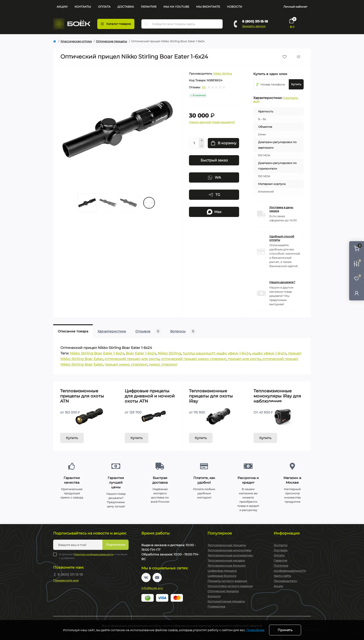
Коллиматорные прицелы (226, 601)
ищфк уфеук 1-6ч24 (269, 353)
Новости (235, 7)
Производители (285, 581)
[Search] (146, 24)
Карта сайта (282, 576)
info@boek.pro (152, 588)
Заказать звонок (254, 26)
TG (214, 195)
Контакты (83, 7)
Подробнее (255, 630)
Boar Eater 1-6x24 (141, 353)
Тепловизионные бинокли (227, 566)
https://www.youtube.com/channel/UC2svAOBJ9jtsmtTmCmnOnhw (157, 578)
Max (214, 212)
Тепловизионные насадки (226, 560)
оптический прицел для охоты (132, 359)
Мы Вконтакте (208, 7)
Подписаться (115, 545)
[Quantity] (194, 143)
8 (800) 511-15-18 (255, 21)
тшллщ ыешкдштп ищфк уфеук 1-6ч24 (216, 353)
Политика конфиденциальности (93, 554)
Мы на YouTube (176, 7)
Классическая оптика (76, 41)
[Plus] (202, 141)
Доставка (126, 7)
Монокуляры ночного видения (230, 586)
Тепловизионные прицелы (227, 545)
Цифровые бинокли (222, 576)
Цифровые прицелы (222, 571)
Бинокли (214, 596)
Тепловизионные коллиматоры (230, 555)
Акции (62, 7)
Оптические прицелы (111, 41)
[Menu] (116, 24)
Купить (72, 438)
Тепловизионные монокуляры (229, 550)
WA (214, 177)
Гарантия (149, 7)
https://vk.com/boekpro (146, 578)
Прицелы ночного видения (227, 581)
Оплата (104, 7)
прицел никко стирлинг (126, 364)
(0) (204, 87)
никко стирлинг (163, 364)
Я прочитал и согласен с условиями (93, 556)
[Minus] (202, 146)
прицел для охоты (244, 359)
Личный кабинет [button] (295, 7)
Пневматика (216, 606)
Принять (285, 630)
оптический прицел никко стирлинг (194, 359)
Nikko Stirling (223, 74)
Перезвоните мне (66, 580)
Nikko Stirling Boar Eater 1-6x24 (97, 353)
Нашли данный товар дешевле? (212, 122)
